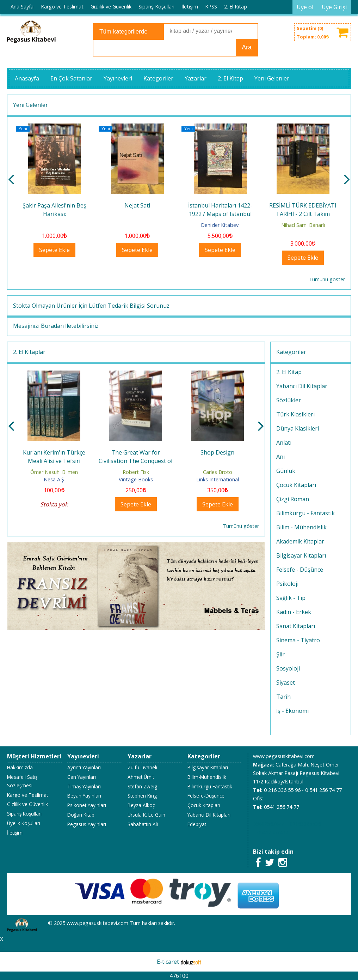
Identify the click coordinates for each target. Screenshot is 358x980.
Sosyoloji (288, 668)
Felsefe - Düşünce (300, 570)
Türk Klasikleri (295, 414)
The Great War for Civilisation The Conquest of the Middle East (136, 461)
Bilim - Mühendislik (301, 527)
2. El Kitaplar (29, 352)
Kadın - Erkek (294, 612)
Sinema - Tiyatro (298, 640)
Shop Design (217, 452)
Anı (280, 457)
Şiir (280, 654)
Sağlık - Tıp (291, 598)
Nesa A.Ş (54, 479)
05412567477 (268, 824)
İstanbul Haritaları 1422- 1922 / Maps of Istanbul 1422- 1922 (220, 214)
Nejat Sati (137, 205)
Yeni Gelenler (30, 105)
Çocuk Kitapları (296, 485)
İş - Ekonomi (292, 711)
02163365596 (305, 824)
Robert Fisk (136, 472)
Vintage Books (136, 479)
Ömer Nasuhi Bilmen (54, 472)
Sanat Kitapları (296, 626)
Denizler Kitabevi (220, 225)
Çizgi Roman (293, 499)
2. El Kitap (289, 372)
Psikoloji (287, 584)
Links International (218, 479)
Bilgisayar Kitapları (301, 555)
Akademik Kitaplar (300, 541)
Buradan (52, 326)
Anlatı (284, 443)
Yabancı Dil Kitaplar (302, 386)
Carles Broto (218, 472)
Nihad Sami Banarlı (303, 225)
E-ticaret (168, 962)
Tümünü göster (327, 279)
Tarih (283, 697)
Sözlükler (289, 400)
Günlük (286, 471)
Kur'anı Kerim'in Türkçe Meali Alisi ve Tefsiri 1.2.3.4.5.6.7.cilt (54, 461)
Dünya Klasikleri (298, 428)
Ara (246, 47)
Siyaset (286, 683)
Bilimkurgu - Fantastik (305, 513)
